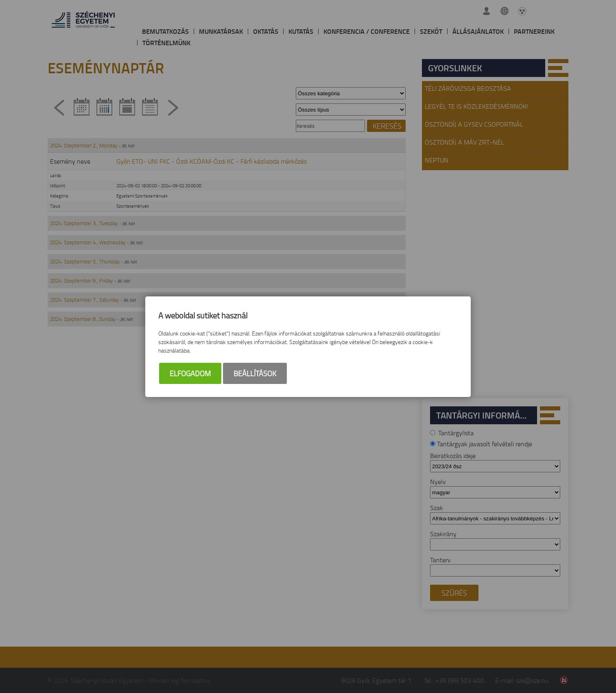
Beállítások (255, 373)
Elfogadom (190, 373)
